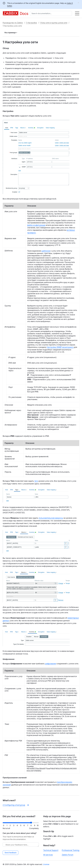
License (46, 864)
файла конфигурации (36, 225)
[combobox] (51, 13)
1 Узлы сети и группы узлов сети (54, 23)
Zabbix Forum (68, 855)
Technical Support (51, 850)
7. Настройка (31, 23)
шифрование (50, 664)
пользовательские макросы (51, 518)
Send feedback (11, 853)
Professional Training (71, 850)
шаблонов (46, 251)
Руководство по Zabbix (13, 23)
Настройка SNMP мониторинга (60, 347)
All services (48, 855)
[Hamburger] (77, 13)
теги (36, 481)
